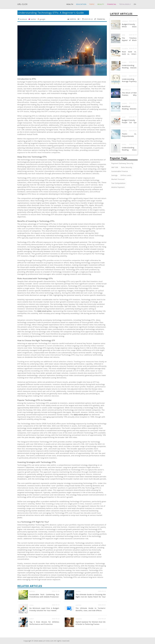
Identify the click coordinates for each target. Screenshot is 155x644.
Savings (114, 175)
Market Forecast (118, 179)
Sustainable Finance (120, 171)
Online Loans (126, 175)
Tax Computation (118, 183)
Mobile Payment (118, 187)
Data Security (127, 167)
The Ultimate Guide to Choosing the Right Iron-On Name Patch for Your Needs (91, 597)
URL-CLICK (23, 4)
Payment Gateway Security (122, 163)
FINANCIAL (101, 19)
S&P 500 (115, 167)
